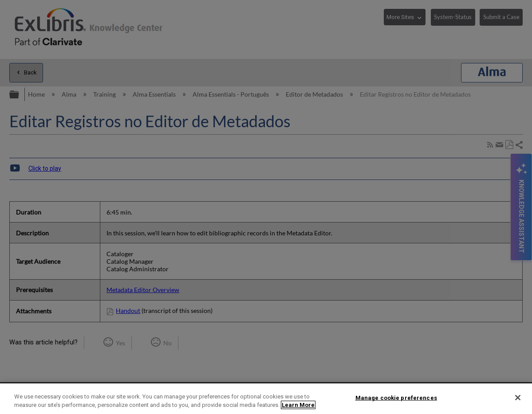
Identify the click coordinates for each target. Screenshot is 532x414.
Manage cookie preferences (396, 398)
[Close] (518, 398)
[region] (266, 399)
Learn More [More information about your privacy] (298, 405)
